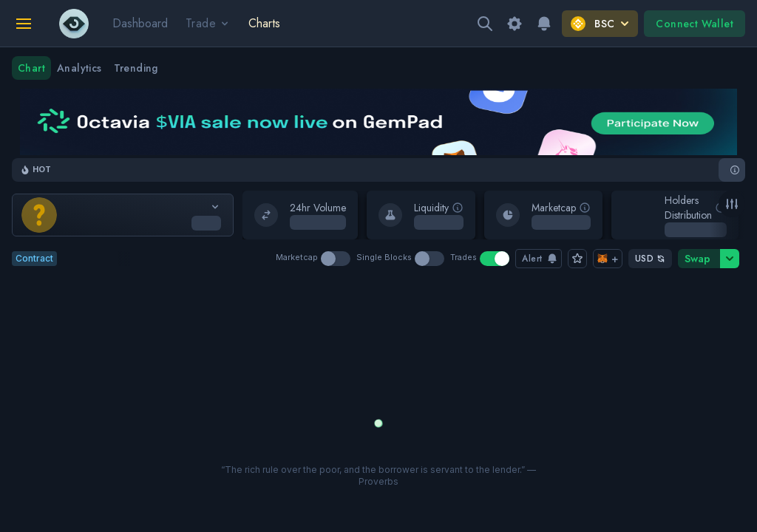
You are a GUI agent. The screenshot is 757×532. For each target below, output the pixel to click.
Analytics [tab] (79, 68)
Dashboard (140, 23)
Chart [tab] (31, 68)
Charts (264, 23)
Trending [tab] (136, 68)
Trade (208, 23)
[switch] (336, 259)
